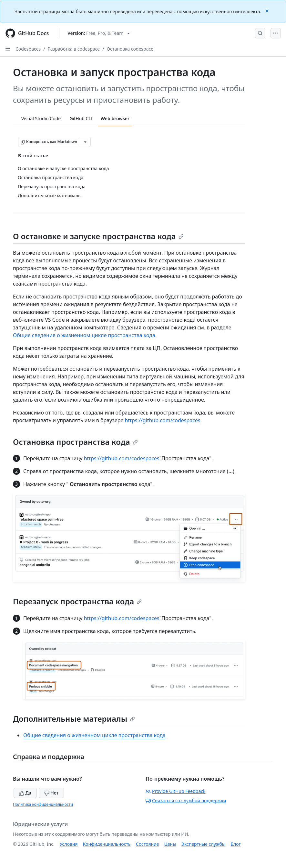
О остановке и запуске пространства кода (98, 236)
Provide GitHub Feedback (176, 791)
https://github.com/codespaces (163, 420)
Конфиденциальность (107, 844)
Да (25, 793)
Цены (170, 844)
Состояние (148, 844)
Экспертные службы (204, 844)
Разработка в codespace (74, 49)
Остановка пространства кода (75, 442)
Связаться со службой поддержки (186, 800)
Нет (51, 793)
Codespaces (28, 49)
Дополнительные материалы (74, 719)
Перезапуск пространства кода (77, 601)
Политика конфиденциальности (43, 804)
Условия (69, 844)
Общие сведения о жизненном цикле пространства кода (84, 335)
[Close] (268, 10)
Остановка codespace (130, 49)
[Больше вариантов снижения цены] (85, 142)
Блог (235, 844)
